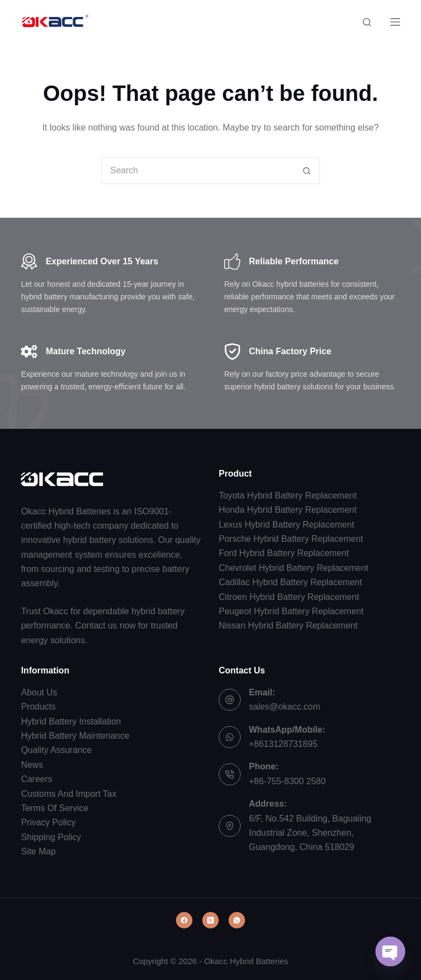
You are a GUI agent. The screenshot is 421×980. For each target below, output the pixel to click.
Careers (36, 779)
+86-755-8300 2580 (287, 781)
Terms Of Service (55, 808)
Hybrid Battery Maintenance (75, 736)
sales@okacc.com (285, 707)
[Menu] (395, 22)
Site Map (38, 851)
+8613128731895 (283, 744)
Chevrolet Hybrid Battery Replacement (294, 568)
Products (38, 707)
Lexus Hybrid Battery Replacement (286, 525)
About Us (39, 692)
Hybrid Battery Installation (71, 721)
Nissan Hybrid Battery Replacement (288, 625)
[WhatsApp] (237, 920)
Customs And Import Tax (69, 794)
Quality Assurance (56, 750)
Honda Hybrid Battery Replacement (288, 510)
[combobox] (198, 171)
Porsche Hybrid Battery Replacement (291, 539)
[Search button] (306, 171)
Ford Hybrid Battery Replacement (284, 553)
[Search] (367, 22)
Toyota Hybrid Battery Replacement (288, 495)
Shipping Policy (51, 837)
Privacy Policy (48, 822)
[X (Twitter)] (210, 920)
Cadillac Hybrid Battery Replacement (290, 582)
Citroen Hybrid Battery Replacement (289, 597)
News (32, 765)
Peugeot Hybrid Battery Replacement (291, 611)
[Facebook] (184, 920)
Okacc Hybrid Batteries (246, 961)
